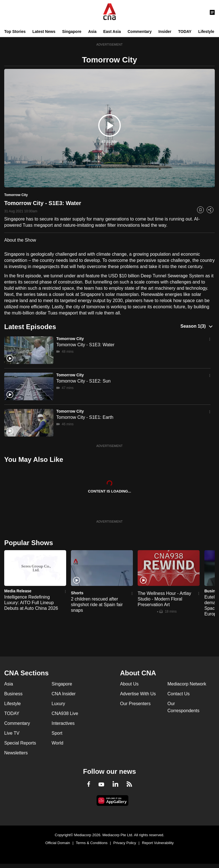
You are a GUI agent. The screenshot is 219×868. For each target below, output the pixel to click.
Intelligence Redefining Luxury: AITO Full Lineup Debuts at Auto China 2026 (31, 603)
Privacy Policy (125, 843)
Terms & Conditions (92, 843)
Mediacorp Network (187, 684)
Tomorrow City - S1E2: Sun (83, 381)
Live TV (12, 733)
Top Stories (15, 32)
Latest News (44, 32)
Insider (165, 32)
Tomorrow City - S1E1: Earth (85, 417)
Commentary (140, 32)
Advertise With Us (138, 694)
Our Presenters (135, 704)
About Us (129, 684)
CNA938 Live (65, 713)
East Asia (112, 32)
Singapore (72, 32)
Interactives (63, 723)
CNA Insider (63, 694)
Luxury (58, 704)
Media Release (18, 591)
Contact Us (179, 694)
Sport (57, 733)
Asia (92, 32)
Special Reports (20, 743)
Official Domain (58, 843)
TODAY (185, 32)
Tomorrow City (70, 339)
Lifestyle (206, 32)
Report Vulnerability (158, 843)
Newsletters (16, 753)
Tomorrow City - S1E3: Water (85, 345)
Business (13, 694)
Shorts (77, 593)
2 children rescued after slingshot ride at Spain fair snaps (97, 605)
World (57, 743)
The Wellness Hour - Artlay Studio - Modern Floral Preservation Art (164, 599)
